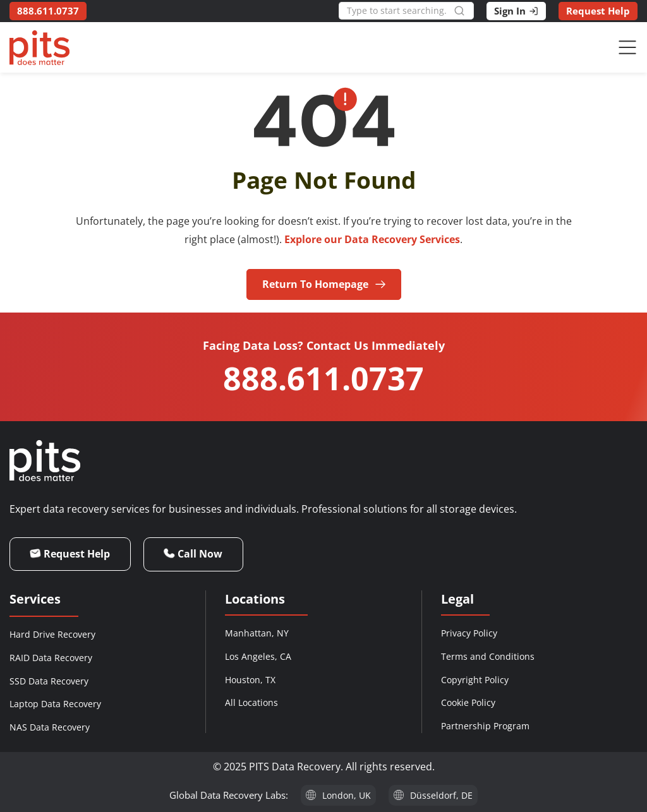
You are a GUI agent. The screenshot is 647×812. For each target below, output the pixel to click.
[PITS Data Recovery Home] (39, 48)
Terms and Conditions (488, 656)
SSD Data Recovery (49, 681)
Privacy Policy (469, 633)
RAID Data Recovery (51, 658)
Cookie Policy (468, 702)
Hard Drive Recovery (52, 634)
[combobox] (396, 11)
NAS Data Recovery (50, 727)
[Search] (464, 11)
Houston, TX (250, 680)
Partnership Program (485, 726)
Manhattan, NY (257, 633)
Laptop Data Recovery (55, 704)
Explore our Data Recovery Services (372, 239)
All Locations (251, 702)
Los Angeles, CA (258, 656)
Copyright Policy (475, 680)
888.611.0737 (323, 378)
